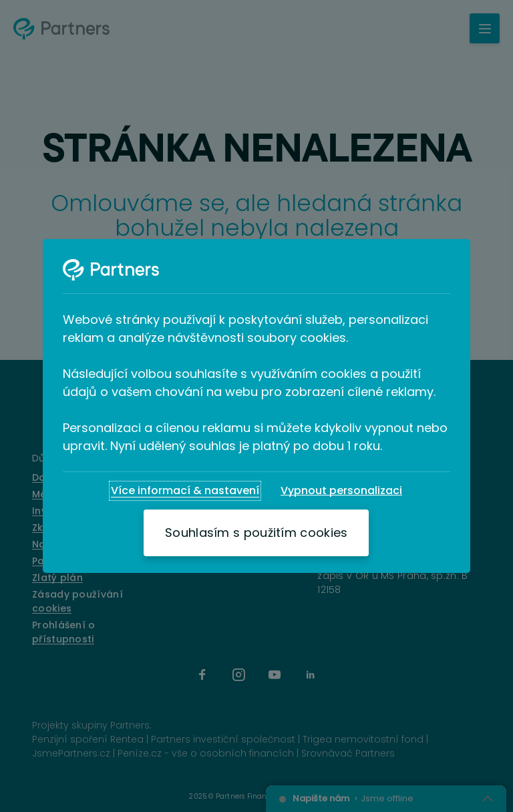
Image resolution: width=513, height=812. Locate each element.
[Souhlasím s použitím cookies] (256, 533)
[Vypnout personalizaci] (341, 491)
